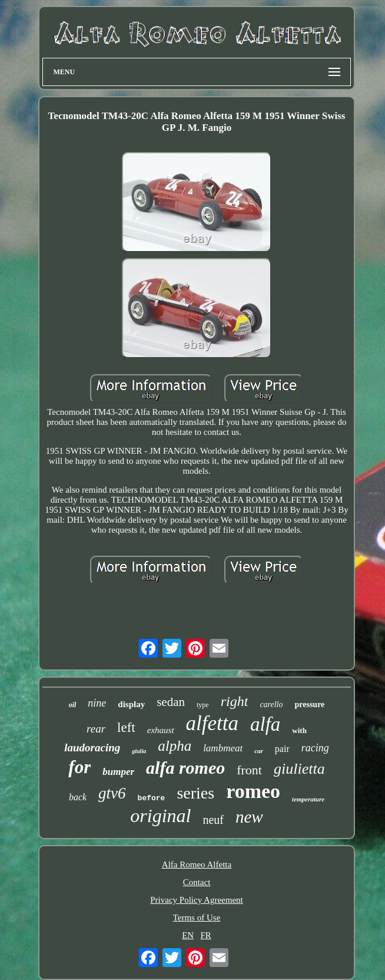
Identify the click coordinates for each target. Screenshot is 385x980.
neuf (213, 820)
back (78, 797)
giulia (139, 751)
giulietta (299, 769)
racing (315, 748)
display (131, 704)
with (299, 730)
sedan (171, 702)
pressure (310, 705)
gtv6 (112, 793)
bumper (118, 772)
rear (96, 729)
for (79, 767)
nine (97, 703)
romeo (253, 791)
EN (188, 935)
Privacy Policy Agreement (196, 900)
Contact (197, 882)
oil (73, 705)
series (195, 793)
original (160, 816)
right (235, 701)
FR (205, 935)
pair (282, 749)
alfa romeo (185, 768)
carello (271, 705)
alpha (175, 746)
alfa (265, 724)
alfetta (212, 723)
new (249, 817)
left (126, 727)
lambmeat (223, 748)
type (203, 705)
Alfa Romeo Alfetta (197, 864)
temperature (308, 799)
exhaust (161, 730)
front (249, 770)
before (152, 798)
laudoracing (92, 748)
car (259, 751)
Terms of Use (197, 918)
